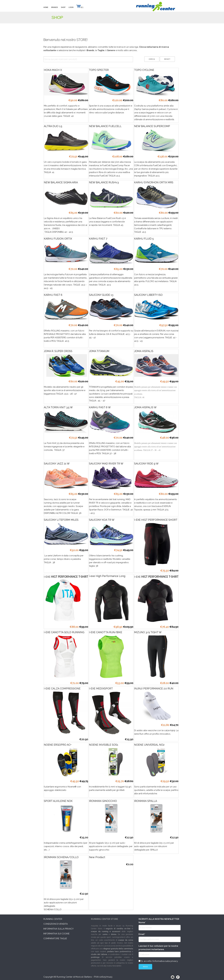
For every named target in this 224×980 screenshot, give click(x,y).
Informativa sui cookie (56, 934)
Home (46, 7)
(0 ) (80, 7)
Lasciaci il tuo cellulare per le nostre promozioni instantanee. (158, 948)
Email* (142, 934)
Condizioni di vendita (56, 924)
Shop (63, 7)
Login (71, 7)
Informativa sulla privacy (58, 929)
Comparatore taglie (55, 939)
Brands (55, 7)
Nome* (142, 922)
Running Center (53, 919)
